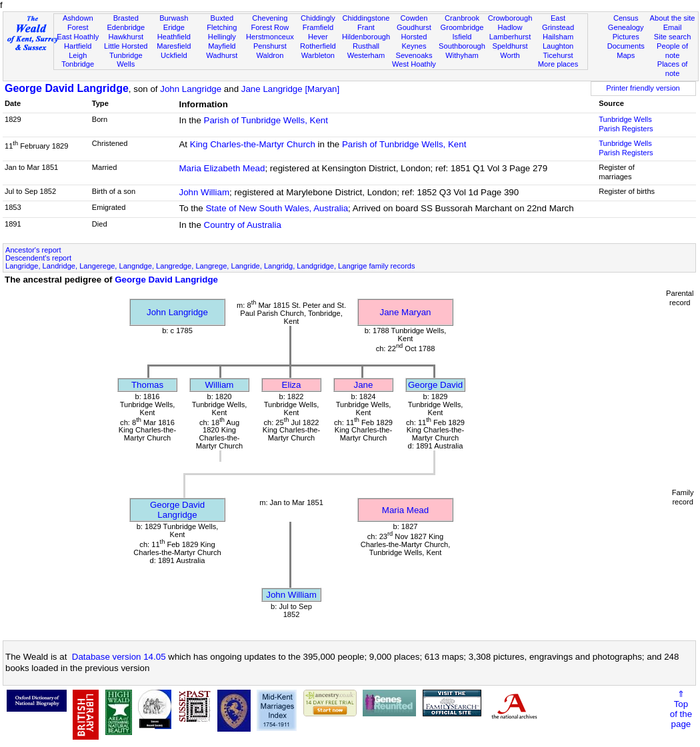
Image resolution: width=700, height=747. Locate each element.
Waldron (270, 55)
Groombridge (462, 27)
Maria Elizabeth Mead (222, 168)
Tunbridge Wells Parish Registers (626, 124)
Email (673, 27)
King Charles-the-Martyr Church (253, 144)
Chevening (270, 18)
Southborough (462, 46)
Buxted (222, 18)
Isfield (462, 37)
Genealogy (626, 27)
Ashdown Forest (78, 23)
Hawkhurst (126, 37)
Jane (364, 385)
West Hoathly (414, 64)
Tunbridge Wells (126, 60)
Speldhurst (510, 46)
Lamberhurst (510, 37)
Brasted (126, 18)
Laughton (558, 46)
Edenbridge (126, 27)
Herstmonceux (270, 37)
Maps (626, 55)
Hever (318, 37)
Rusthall (366, 46)
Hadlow (510, 27)
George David (435, 385)
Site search (673, 37)
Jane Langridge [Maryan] (290, 89)
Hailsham (558, 37)
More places (558, 64)
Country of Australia (243, 225)
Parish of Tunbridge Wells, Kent (266, 120)
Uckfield (174, 55)
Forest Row (270, 27)
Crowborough (510, 18)
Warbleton (318, 55)
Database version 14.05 (119, 657)
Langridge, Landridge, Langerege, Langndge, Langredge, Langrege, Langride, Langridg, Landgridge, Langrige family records (210, 266)
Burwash (174, 18)
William (220, 385)
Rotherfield (318, 46)
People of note (672, 51)
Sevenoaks (414, 55)
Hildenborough (366, 37)
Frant (366, 27)
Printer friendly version (643, 88)
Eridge (174, 27)
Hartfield (78, 46)
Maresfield (174, 46)
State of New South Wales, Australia (277, 208)
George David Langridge (67, 88)
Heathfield (174, 37)
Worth (510, 55)
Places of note (673, 69)
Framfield (318, 27)
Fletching (222, 27)
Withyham (462, 55)
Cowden (414, 18)
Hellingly (222, 37)
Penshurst (270, 46)
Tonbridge (78, 64)
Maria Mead (405, 510)
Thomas (147, 385)
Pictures (626, 37)
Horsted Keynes (414, 41)
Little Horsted (126, 46)
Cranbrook (462, 18)
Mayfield (222, 46)
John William (204, 192)
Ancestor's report (33, 250)
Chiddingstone (366, 18)
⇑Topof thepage (681, 709)
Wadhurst (222, 55)
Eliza (292, 385)
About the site (673, 18)
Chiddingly (318, 18)
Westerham (366, 55)
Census (626, 18)
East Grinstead (558, 23)
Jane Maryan (405, 312)
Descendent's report (38, 258)
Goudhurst (414, 27)
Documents (626, 46)
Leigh (78, 55)
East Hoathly (78, 37)
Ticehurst (558, 55)
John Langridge (191, 89)
